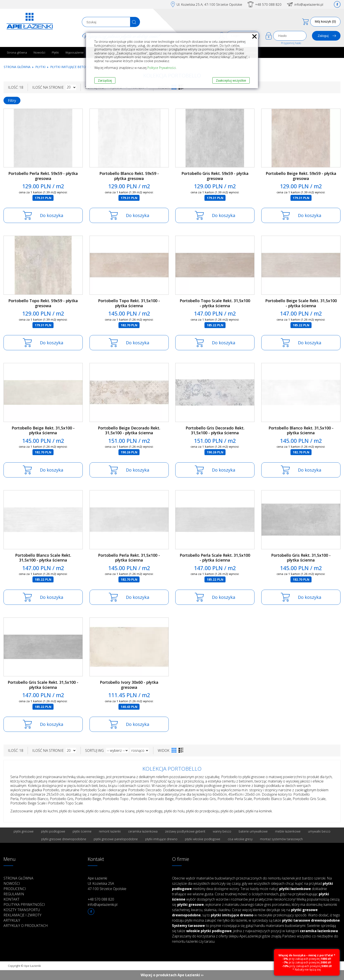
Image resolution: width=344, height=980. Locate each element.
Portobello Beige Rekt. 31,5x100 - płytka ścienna (43, 430)
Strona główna (17, 52)
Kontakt (12, 899)
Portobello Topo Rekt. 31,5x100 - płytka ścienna (129, 303)
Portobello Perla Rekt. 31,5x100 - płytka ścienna (129, 558)
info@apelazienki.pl (309, 4)
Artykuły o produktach (26, 926)
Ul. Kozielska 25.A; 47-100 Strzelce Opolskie (209, 4)
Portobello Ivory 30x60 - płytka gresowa (129, 685)
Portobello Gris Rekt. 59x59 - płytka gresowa (215, 176)
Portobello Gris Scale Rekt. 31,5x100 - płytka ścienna (43, 685)
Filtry (12, 101)
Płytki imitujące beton (69, 67)
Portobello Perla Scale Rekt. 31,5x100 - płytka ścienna (215, 558)
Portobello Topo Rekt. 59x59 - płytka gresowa (43, 303)
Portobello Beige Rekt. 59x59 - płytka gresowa (301, 176)
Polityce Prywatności (162, 68)
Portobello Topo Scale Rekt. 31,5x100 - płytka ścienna (215, 303)
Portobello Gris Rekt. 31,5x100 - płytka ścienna (301, 558)
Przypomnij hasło (291, 43)
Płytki (55, 52)
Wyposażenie (74, 52)
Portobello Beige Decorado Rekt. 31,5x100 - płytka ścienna (129, 430)
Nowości (39, 52)
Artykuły (12, 920)
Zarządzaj (105, 80)
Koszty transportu (22, 910)
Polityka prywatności (24, 905)
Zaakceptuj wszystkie (231, 80)
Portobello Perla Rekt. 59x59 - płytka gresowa (43, 176)
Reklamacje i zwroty (22, 915)
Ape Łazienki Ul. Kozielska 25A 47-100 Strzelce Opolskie (107, 883)
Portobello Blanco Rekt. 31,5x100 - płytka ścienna (301, 430)
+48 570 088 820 (268, 4)
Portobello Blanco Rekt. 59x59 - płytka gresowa (129, 176)
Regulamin (14, 894)
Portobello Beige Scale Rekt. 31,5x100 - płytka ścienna (301, 303)
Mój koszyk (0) (325, 21)
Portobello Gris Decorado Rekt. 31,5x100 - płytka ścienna (215, 430)
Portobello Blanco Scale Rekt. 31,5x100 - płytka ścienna (43, 558)
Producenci (15, 889)
